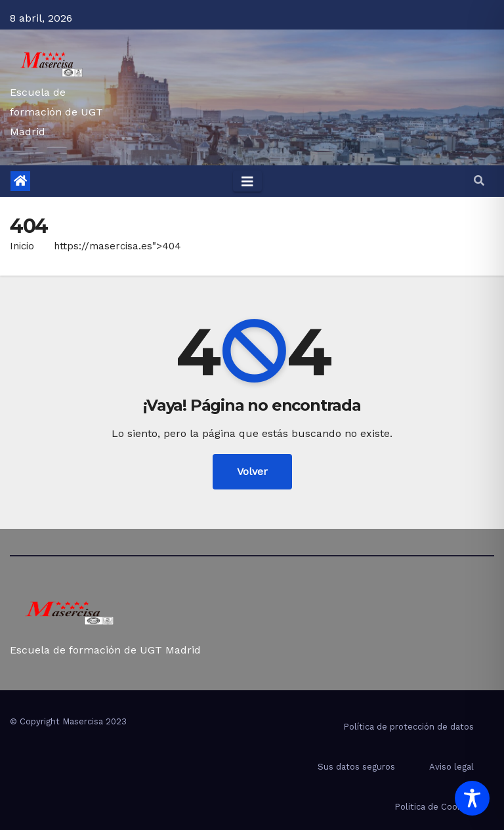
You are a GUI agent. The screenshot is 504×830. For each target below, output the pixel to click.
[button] (479, 181)
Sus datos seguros (356, 767)
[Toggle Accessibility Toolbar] (472, 798)
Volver (252, 471)
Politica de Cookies (434, 807)
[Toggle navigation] (247, 181)
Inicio (22, 246)
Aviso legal (451, 767)
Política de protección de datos (409, 727)
